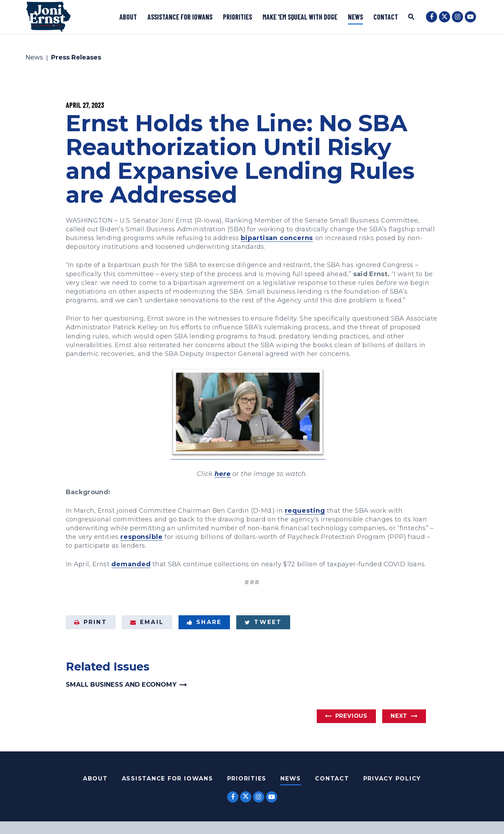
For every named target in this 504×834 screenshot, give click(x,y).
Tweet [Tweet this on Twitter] (263, 622)
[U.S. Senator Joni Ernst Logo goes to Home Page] (48, 17)
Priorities (237, 17)
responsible (142, 537)
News (355, 17)
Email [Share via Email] (147, 622)
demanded (131, 564)
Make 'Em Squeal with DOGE (300, 17)
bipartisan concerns (277, 238)
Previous (351, 716)
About (128, 17)
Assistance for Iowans (180, 17)
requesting (305, 511)
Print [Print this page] (91, 622)
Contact (386, 17)
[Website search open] (411, 18)
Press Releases (76, 58)
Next (399, 716)
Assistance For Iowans (167, 779)
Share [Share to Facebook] (204, 622)
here (223, 474)
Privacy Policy (392, 779)
